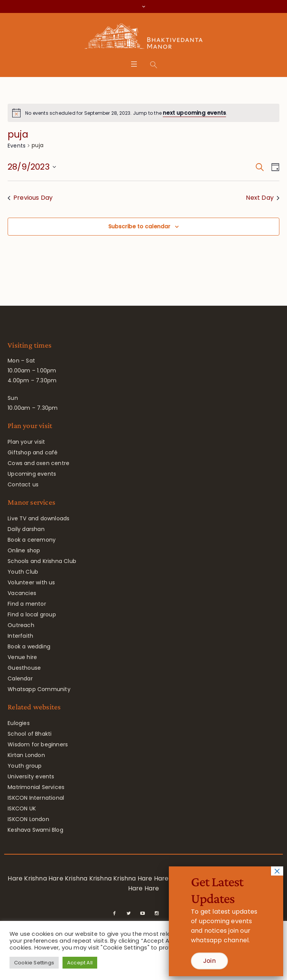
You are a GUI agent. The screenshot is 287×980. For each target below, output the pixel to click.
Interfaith (20, 636)
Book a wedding (29, 646)
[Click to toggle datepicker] (32, 167)
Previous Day (30, 198)
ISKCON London (28, 819)
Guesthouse (24, 668)
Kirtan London (26, 755)
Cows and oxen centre (38, 463)
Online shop (24, 550)
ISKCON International (36, 798)
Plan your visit (26, 442)
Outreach (21, 625)
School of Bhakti (30, 734)
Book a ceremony (32, 540)
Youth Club (23, 572)
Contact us (23, 484)
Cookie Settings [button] (34, 963)
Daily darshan (26, 529)
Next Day (263, 198)
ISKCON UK (22, 808)
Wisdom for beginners (38, 744)
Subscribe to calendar (139, 226)
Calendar (20, 678)
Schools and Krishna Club (42, 561)
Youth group (25, 766)
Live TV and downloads (38, 518)
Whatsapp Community (39, 689)
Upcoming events (32, 474)
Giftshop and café (33, 452)
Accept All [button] (80, 963)
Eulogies (19, 723)
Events (17, 146)
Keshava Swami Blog (35, 830)
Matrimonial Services (36, 787)
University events (31, 776)
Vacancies (22, 593)
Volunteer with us (31, 582)
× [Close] (277, 871)
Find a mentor (27, 604)
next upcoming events (194, 113)
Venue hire (22, 657)
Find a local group (32, 614)
